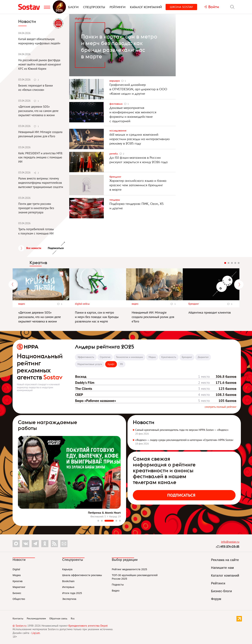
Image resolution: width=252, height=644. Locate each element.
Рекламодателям (36, 618)
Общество (19, 599)
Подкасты (118, 585)
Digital (16, 569)
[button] (98, 521)
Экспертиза (69, 599)
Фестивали (116, 104)
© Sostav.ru (20, 626)
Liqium (36, 633)
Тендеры (115, 200)
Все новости (34, 248)
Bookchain (68, 581)
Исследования (118, 131)
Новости (144, 422)
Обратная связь (58, 618)
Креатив (38, 262)
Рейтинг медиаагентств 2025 (129, 569)
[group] (69, 478)
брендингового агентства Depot (88, 626)
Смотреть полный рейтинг (221, 407)
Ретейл (114, 154)
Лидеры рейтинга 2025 (104, 347)
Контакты (18, 618)
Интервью (68, 587)
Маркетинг (19, 587)
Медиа (17, 575)
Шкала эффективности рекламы (82, 575)
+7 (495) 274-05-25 (228, 546)
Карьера (115, 81)
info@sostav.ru (230, 542)
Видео (22, 304)
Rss (73, 618)
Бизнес (17, 593)
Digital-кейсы (83, 18)
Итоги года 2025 (72, 593)
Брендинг (115, 177)
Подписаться (181, 495)
